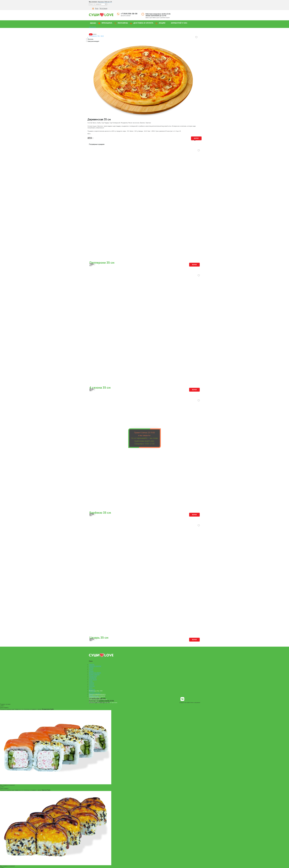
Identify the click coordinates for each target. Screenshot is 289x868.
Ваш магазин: (93, 2)
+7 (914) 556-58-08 (129, 14)
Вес (99, 36)
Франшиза (92, 690)
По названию (93, 36)
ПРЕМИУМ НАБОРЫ (95, 666)
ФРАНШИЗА (107, 23)
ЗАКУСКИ (92, 686)
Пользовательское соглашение (97, 696)
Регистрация (103, 8)
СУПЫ (91, 681)
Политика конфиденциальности (97, 694)
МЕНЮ (93, 23)
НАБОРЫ (92, 664)
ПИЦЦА (91, 671)
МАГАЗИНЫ (123, 23)
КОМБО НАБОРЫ (94, 675)
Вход (97, 8)
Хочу (196, 138)
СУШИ (91, 670)
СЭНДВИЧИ (93, 678)
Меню (91, 688)
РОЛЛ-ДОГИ (93, 680)
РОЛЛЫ (91, 668)
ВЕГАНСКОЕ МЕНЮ (95, 673)
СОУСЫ (91, 685)
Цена (102, 36)
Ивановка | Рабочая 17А (105, 2)
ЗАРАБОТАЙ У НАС (179, 23)
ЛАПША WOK (93, 676)
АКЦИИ (162, 23)
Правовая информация (95, 698)
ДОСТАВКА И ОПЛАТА (143, 23)
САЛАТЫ (92, 683)
